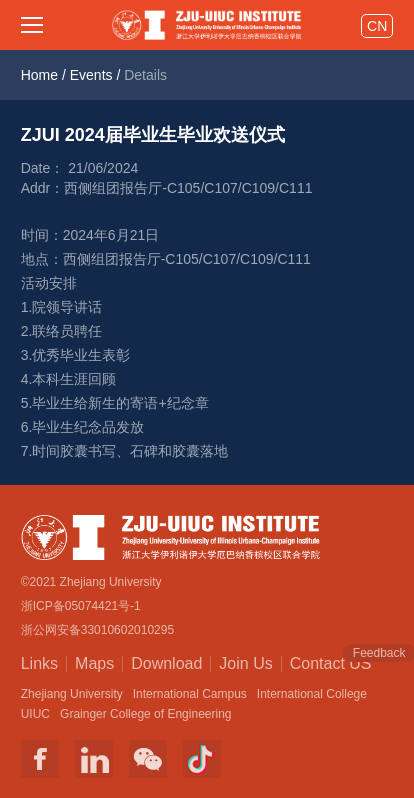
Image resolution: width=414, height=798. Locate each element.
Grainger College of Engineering (145, 714)
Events (91, 75)
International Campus (190, 694)
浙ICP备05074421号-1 (81, 606)
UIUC (35, 714)
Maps (94, 663)
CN (377, 26)
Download (166, 663)
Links (39, 663)
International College (312, 694)
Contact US (331, 662)
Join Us (245, 663)
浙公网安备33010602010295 (97, 630)
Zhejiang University (72, 694)
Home (39, 75)
